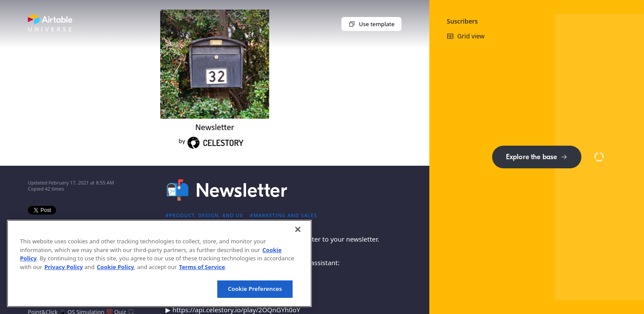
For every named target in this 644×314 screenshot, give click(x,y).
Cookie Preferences (255, 289)
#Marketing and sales (283, 215)
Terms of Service (202, 267)
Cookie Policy (115, 267)
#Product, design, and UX (204, 215)
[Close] (298, 229)
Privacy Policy (64, 267)
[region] (159, 263)
